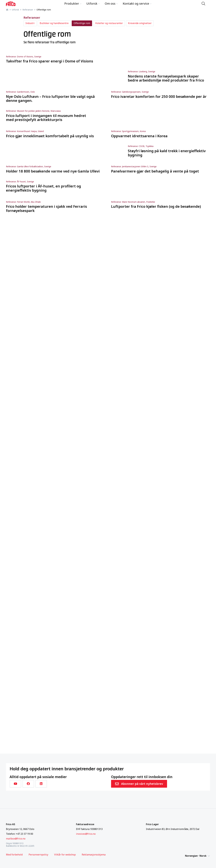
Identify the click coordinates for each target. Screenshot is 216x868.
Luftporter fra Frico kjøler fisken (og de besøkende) (156, 206)
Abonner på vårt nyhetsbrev (139, 784)
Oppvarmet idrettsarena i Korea (139, 136)
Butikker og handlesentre (54, 23)
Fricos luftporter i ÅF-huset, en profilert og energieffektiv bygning (43, 188)
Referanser (28, 10)
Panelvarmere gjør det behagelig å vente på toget (155, 171)
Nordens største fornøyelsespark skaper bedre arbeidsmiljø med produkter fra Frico (166, 78)
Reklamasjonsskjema (94, 855)
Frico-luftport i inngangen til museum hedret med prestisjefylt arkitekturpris (46, 118)
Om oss (111, 4)
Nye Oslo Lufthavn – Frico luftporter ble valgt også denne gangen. (50, 98)
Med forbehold (14, 855)
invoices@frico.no (86, 834)
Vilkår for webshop (65, 855)
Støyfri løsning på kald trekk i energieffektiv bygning (167, 153)
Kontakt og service (137, 4)
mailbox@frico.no (16, 839)
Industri (30, 23)
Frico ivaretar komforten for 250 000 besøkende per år (159, 96)
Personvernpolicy (38, 855)
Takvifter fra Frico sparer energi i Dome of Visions (50, 61)
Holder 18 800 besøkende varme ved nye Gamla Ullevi (53, 171)
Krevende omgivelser (140, 23)
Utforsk (93, 4)
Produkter (73, 4)
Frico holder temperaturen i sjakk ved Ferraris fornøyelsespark (46, 208)
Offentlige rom (82, 23)
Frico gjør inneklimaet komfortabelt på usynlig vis (50, 136)
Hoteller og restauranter (109, 23)
